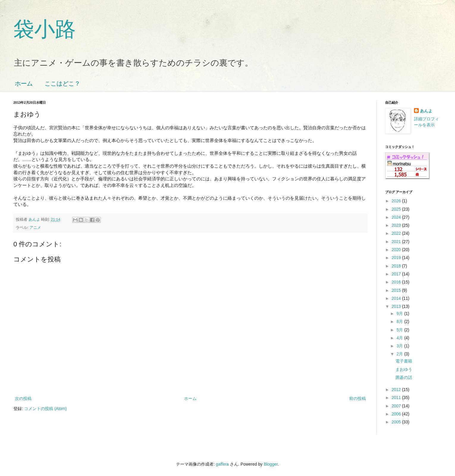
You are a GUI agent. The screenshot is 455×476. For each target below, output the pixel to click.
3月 (400, 346)
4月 (400, 338)
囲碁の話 (404, 377)
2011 (397, 398)
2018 (397, 266)
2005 (397, 422)
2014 (397, 298)
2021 (397, 242)
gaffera (222, 464)
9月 (400, 313)
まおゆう (404, 369)
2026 (397, 201)
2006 (397, 414)
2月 (400, 354)
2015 (397, 290)
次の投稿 (23, 398)
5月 (400, 330)
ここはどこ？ (62, 83)
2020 (397, 250)
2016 (397, 282)
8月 (400, 321)
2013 (397, 306)
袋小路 (45, 29)
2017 (397, 274)
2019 (397, 258)
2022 (397, 233)
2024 (397, 217)
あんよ (426, 111)
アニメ (35, 228)
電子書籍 (404, 361)
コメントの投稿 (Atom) (45, 409)
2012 (397, 390)
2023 (397, 225)
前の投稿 (357, 398)
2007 (397, 406)
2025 (397, 209)
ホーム (24, 83)
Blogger (271, 464)
